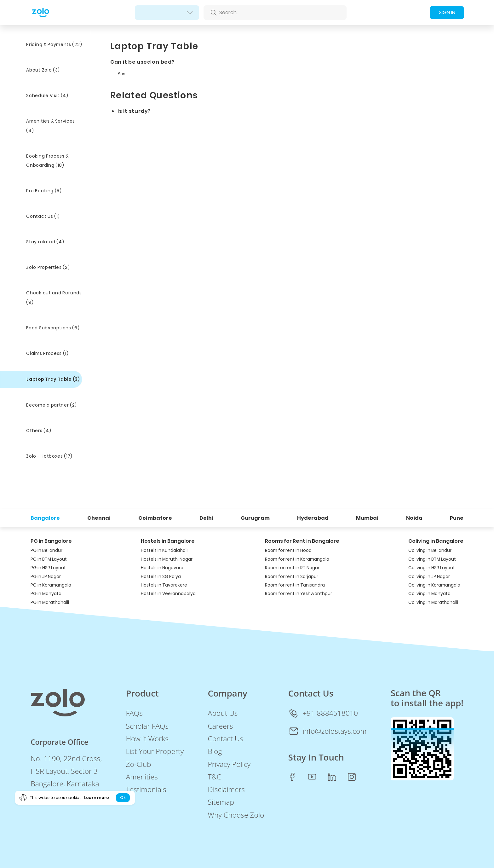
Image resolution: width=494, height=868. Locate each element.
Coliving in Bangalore (436, 541)
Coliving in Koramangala (434, 585)
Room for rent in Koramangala (297, 559)
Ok (123, 798)
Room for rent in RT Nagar (292, 568)
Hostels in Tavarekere (164, 585)
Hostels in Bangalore (168, 541)
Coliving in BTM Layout (432, 559)
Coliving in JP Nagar (429, 577)
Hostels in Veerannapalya (168, 594)
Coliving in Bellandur (430, 550)
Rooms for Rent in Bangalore (302, 541)
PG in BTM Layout (49, 559)
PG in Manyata (46, 594)
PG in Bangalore (51, 541)
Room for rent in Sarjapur (292, 577)
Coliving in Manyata (429, 594)
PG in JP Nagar (46, 577)
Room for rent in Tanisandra (295, 585)
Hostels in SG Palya (161, 577)
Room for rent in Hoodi (289, 550)
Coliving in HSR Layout (432, 568)
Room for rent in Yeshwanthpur (299, 594)
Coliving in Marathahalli (433, 602)
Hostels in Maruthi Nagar (167, 559)
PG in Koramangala (51, 585)
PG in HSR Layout (48, 568)
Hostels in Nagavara (162, 568)
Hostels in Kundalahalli (165, 550)
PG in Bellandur (46, 550)
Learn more (96, 798)
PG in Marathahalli (50, 602)
